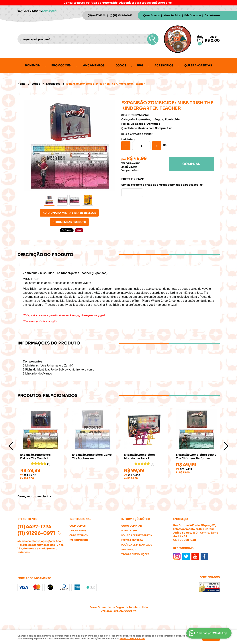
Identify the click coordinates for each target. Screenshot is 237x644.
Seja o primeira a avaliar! (137, 134)
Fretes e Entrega (132, 540)
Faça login (49, 11)
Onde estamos (79, 535)
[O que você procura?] (153, 39)
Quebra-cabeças (198, 65)
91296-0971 (123, 15)
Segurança (129, 549)
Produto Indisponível (93, 430)
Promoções (61, 65)
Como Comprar (132, 526)
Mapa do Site (129, 531)
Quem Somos (151, 15)
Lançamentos (93, 65)
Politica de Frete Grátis (137, 535)
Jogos (121, 65)
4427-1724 (97, 15)
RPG (140, 65)
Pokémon (33, 65)
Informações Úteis (136, 519)
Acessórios (164, 65)
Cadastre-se (212, 15)
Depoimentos (78, 531)
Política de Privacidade (137, 545)
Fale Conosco (193, 15)
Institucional (80, 519)
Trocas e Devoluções (135, 554)
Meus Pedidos (172, 15)
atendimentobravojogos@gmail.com (40, 541)
